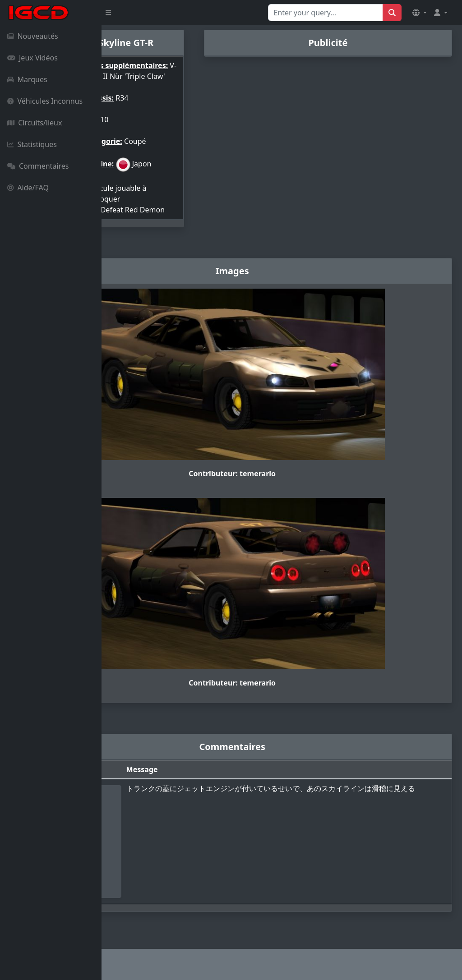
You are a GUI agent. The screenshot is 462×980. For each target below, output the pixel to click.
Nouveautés (33, 36)
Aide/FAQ (28, 188)
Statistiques (32, 144)
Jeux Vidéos (32, 58)
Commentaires (38, 166)
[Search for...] (326, 13)
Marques (27, 79)
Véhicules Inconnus (45, 101)
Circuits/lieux (35, 123)
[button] (420, 13)
